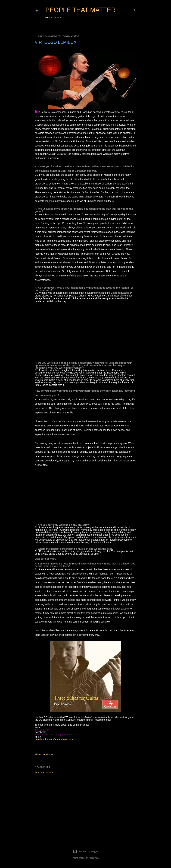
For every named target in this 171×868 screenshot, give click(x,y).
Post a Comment (45, 772)
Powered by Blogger (85, 851)
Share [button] (38, 754)
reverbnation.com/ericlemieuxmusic (54, 739)
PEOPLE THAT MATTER (81, 10)
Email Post (48, 754)
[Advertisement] (86, 807)
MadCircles (94, 858)
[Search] (134, 10)
